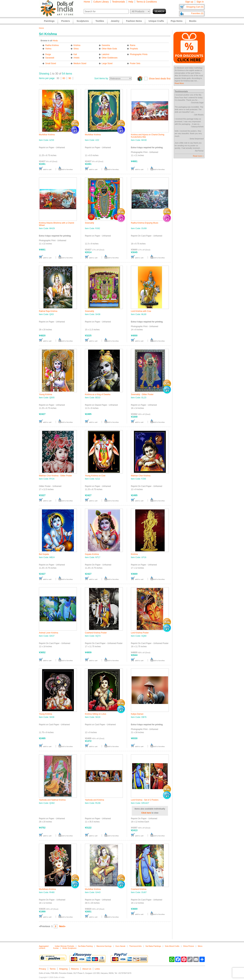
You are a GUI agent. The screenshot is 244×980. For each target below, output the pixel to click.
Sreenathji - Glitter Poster (142, 394)
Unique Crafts (156, 21)
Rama (133, 45)
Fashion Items (134, 21)
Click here (146, 813)
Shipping (63, 969)
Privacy (43, 969)
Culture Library (101, 2)
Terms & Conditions (147, 2)
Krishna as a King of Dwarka (98, 394)
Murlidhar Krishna (47, 135)
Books (193, 21)
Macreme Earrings (104, 946)
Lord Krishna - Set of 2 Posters (145, 800)
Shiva (76, 49)
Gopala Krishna (92, 554)
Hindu (55, 41)
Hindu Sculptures (69, 948)
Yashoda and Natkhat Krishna (52, 800)
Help (131, 2)
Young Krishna (45, 394)
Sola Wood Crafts (172, 946)
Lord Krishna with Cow (141, 311)
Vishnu (48, 49)
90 (70, 78)
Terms (53, 969)
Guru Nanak (120, 946)
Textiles (100, 21)
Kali (75, 54)
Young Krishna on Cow (95, 476)
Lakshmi (105, 54)
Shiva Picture (189, 946)
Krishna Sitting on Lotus (96, 714)
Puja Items (177, 21)
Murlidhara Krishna (47, 889)
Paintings (49, 21)
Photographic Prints (139, 54)
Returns (75, 969)
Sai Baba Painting (85, 946)
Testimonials (119, 2)
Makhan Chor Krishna (141, 476)
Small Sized (51, 63)
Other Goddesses (110, 58)
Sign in (200, 2)
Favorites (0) (197, 13)
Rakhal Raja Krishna (48, 311)
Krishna (77, 45)
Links (97, 969)
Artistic (77, 58)
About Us (87, 969)
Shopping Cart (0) (195, 7)
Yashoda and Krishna (94, 800)
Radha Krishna (52, 45)
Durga (48, 54)
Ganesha (106, 45)
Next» (62, 926)
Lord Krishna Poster (140, 633)
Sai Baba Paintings (153, 946)
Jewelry (115, 21)
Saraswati (50, 58)
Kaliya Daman (137, 714)
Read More (179, 83)
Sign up (189, 2)
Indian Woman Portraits (65, 946)
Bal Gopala (44, 554)
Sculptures (83, 21)
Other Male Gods (109, 49)
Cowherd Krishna (139, 889)
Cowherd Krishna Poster (96, 633)
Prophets (134, 49)
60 (64, 78)
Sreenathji (89, 223)
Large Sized (107, 63)
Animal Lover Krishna (48, 633)
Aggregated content (44, 947)
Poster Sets (135, 63)
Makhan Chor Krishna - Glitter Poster (55, 476)
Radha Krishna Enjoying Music (145, 223)
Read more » (198, 156)
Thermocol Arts (135, 946)
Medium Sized (80, 63)
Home (87, 2)
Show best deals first (160, 79)
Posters (66, 21)
